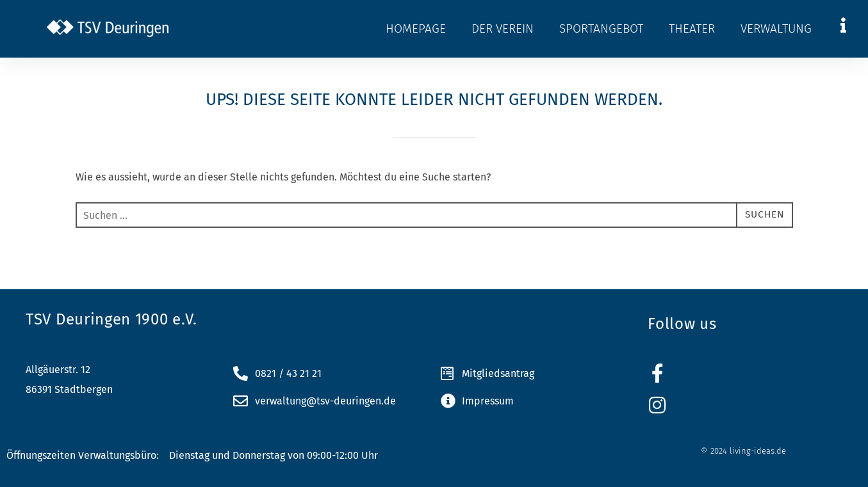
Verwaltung (776, 28)
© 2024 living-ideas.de (743, 451)
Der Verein (503, 28)
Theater (692, 28)
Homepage (416, 28)
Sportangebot (601, 28)
